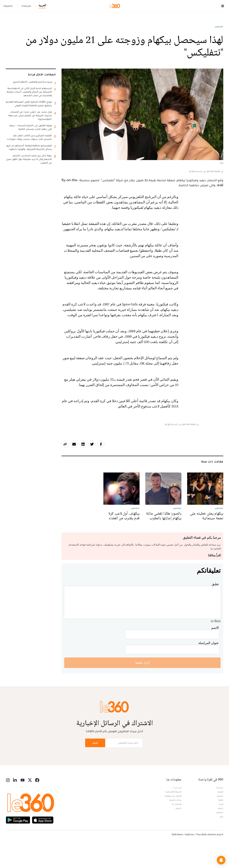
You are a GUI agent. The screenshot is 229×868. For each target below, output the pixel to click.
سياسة (220, 810)
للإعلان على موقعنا (173, 818)
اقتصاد (220, 814)
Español (8, 6)
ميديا (221, 827)
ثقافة (221, 823)
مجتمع (220, 818)
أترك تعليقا (142, 685)
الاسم (215, 650)
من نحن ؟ (177, 810)
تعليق (215, 607)
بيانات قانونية (175, 823)
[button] (221, 860)
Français (26, 6)
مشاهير (219, 49)
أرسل (95, 765)
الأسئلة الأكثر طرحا (173, 814)
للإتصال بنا (177, 827)
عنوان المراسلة (209, 665)
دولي (221, 839)
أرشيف (178, 831)
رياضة (221, 831)
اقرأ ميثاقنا (214, 578)
